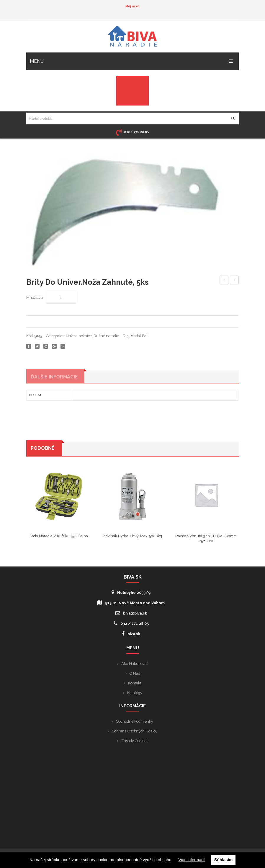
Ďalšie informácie (54, 377)
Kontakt (135, 684)
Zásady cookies (135, 742)
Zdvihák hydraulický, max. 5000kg (132, 537)
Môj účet (132, 6)
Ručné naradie (106, 336)
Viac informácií (192, 860)
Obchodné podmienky (135, 723)
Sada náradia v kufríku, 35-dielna (59, 537)
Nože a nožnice (79, 336)
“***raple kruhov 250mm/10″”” (224, 281)
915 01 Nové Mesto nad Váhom (131, 604)
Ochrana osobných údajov (135, 732)
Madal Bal (139, 336)
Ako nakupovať (135, 665)
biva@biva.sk (131, 614)
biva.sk (131, 635)
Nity (234, 280)
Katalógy (135, 694)
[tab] (56, 377)
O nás (135, 675)
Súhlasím (223, 860)
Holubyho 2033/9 (131, 594)
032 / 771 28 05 (131, 625)
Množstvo (35, 298)
